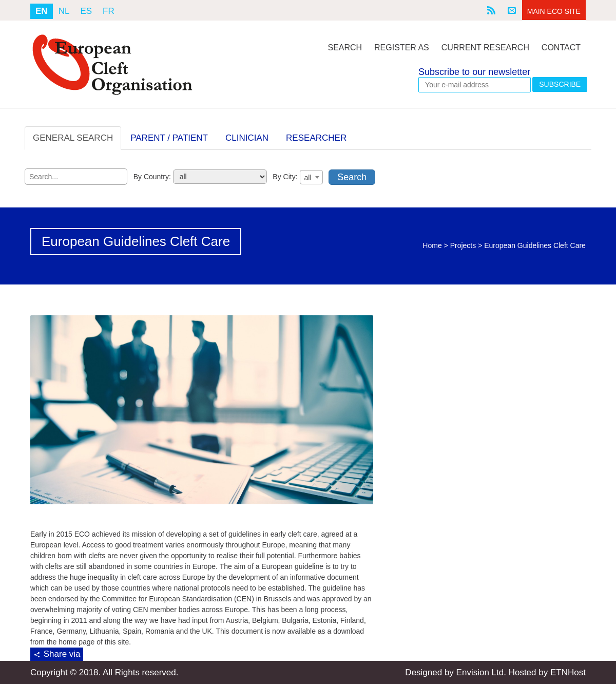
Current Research (485, 47)
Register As (402, 47)
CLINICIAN (247, 138)
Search (345, 47)
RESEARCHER (316, 138)
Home (432, 245)
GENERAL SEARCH (73, 138)
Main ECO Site (554, 11)
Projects (463, 245)
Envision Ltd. (481, 672)
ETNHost (568, 672)
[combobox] (311, 177)
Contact (561, 47)
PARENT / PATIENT (169, 138)
